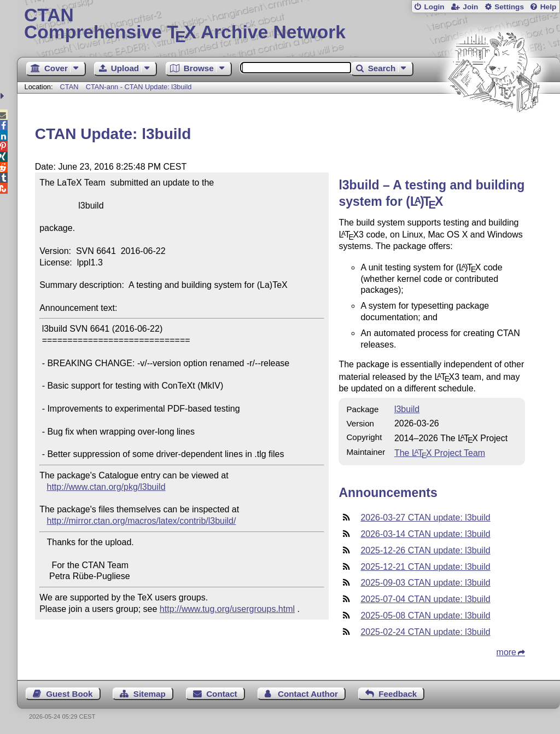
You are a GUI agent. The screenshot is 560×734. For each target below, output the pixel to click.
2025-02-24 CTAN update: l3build (425, 632)
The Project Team (440, 453)
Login (434, 7)
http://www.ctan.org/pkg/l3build (106, 487)
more (506, 652)
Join (470, 7)
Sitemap (150, 694)
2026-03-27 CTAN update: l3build (425, 518)
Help (549, 7)
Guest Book (69, 694)
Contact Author (308, 694)
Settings (509, 7)
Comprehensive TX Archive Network (288, 25)
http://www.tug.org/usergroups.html (227, 609)
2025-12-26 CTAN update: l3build (425, 550)
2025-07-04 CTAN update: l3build (425, 599)
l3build (407, 409)
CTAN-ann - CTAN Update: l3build (139, 87)
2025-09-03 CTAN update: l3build (425, 583)
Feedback (398, 694)
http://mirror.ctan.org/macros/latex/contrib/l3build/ (142, 521)
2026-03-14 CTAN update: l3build (425, 534)
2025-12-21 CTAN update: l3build (425, 567)
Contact (222, 694)
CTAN (69, 87)
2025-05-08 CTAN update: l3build (425, 615)
